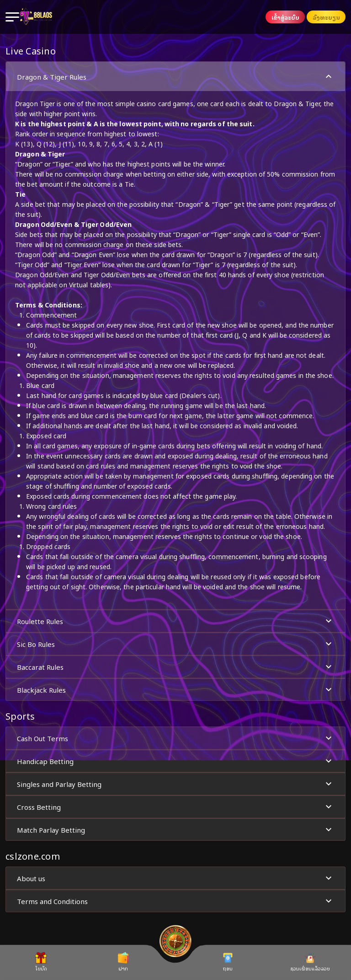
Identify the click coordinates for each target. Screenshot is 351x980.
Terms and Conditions (175, 901)
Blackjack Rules (175, 690)
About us (175, 878)
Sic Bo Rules (175, 644)
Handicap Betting (175, 761)
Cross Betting (175, 807)
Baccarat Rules (175, 667)
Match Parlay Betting (175, 830)
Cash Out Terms (175, 738)
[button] (175, 335)
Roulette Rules (175, 621)
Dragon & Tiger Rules (175, 77)
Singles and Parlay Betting (175, 784)
